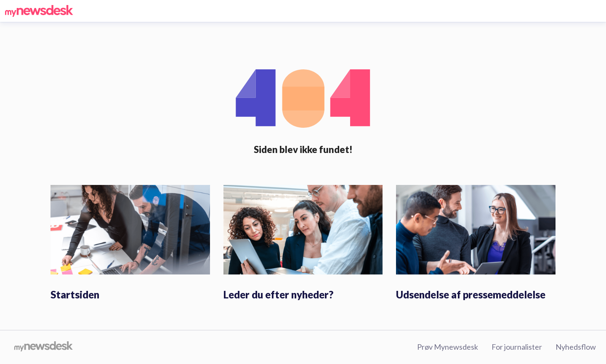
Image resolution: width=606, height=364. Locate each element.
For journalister (517, 347)
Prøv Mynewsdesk (448, 347)
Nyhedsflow (576, 347)
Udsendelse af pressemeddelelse (471, 294)
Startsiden (75, 294)
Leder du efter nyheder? (278, 294)
